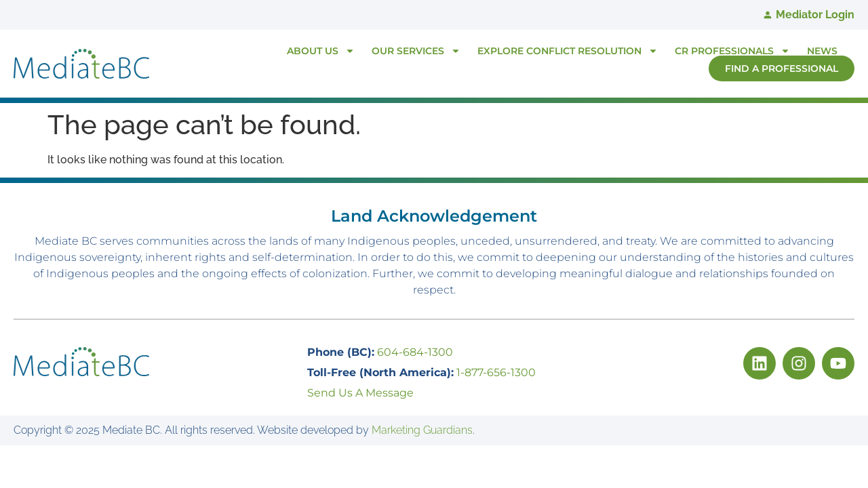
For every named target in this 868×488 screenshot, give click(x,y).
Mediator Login (815, 15)
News (822, 51)
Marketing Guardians (422, 430)
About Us (321, 51)
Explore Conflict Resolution (568, 51)
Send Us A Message (360, 393)
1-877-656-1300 (496, 372)
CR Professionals (732, 51)
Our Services (416, 51)
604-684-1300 (415, 352)
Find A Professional (782, 68)
